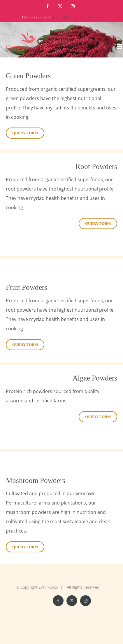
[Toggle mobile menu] (120, 47)
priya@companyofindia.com (79, 17)
